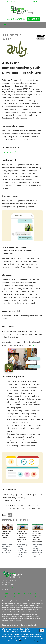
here (34, 345)
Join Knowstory (16, 19)
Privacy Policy (38, 595)
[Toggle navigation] (5, 25)
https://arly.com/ (9, 152)
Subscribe (33, 19)
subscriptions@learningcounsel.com (10, 587)
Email (40, 39)
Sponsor (27, 593)
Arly (10, 515)
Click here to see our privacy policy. (31, 641)
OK (42, 631)
